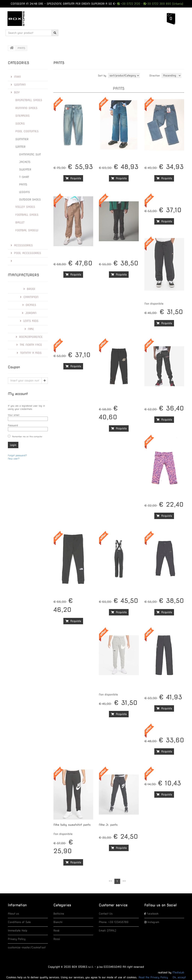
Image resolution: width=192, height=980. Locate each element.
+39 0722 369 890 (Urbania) (165, 4)
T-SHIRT (24, 177)
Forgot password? (17, 455)
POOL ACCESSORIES (26, 253)
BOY (15, 92)
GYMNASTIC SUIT (30, 154)
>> (124, 881)
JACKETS (25, 162)
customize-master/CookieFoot (27, 947)
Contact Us (106, 914)
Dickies (29, 305)
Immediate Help (18, 931)
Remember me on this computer (27, 437)
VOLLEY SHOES (25, 207)
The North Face (29, 345)
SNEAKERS (22, 116)
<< (110, 881)
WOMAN (18, 85)
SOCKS (20, 124)
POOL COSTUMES (27, 131)
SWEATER (25, 170)
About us (13, 914)
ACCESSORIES (22, 245)
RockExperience (29, 337)
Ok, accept (179, 977)
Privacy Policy (17, 939)
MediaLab (178, 972)
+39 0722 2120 (130, 4)
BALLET (20, 222)
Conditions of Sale (19, 922)
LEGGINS (24, 192)
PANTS (23, 185)
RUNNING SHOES (26, 108)
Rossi (57, 939)
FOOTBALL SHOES (27, 215)
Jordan (29, 313)
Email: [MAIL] (107, 931)
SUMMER (22, 139)
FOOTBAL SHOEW (27, 230)
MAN (16, 77)
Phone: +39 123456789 (114, 922)
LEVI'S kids (29, 321)
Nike (29, 329)
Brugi (29, 289)
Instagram (153, 922)
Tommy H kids (29, 353)
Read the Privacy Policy (153, 977)
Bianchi (58, 922)
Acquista (73, 178)
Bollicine (59, 914)
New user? (14, 459)
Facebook (153, 914)
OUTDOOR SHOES (30, 200)
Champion (29, 297)
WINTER (20, 147)
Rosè (56, 931)
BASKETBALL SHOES (29, 100)
